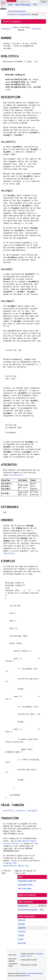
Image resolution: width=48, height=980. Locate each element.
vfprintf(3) (9, 553)
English (21, 924)
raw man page (25, 888)
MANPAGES (11, 1)
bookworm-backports (28, 910)
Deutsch (22, 920)
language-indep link (27, 881)
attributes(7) (16, 475)
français (22, 932)
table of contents (27, 895)
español (22, 928)
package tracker (25, 885)
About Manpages (23, 5)
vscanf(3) (20, 810)
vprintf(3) (8, 810)
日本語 (21, 935)
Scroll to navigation (12, 21)
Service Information (17, 11)
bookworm (12, 15)
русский (22, 943)
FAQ (35, 5)
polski (21, 939)
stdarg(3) (6, 29)
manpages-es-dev (24, 15)
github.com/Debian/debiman (33, 973)
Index (10, 5)
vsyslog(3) (32, 810)
